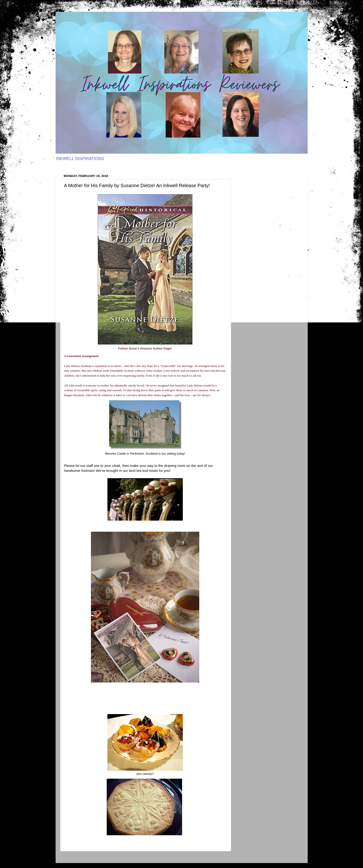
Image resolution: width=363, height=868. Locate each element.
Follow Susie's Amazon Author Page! (145, 348)
